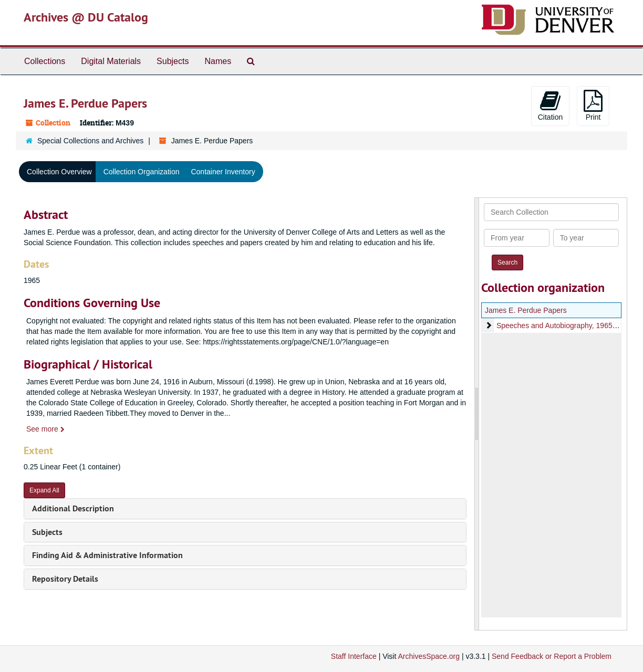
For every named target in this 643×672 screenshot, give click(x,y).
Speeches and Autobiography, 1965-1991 (564, 325)
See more (45, 429)
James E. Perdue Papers (526, 310)
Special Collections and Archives (90, 141)
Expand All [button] (44, 490)
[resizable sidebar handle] (477, 414)
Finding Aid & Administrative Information (107, 555)
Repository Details (65, 579)
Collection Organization (142, 172)
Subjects (173, 61)
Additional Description (73, 508)
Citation (550, 106)
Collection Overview (59, 172)
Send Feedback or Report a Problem (552, 656)
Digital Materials (111, 61)
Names (218, 61)
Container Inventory (223, 172)
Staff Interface (354, 656)
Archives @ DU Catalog (86, 17)
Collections (45, 61)
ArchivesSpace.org (429, 656)
